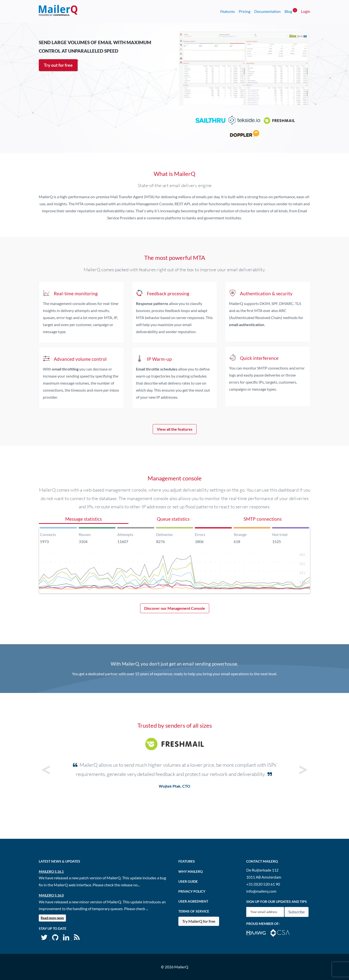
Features (228, 11)
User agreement (193, 901)
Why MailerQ (190, 871)
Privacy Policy (192, 891)
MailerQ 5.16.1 (51, 871)
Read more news (52, 918)
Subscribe (297, 912)
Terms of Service (194, 911)
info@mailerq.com (261, 891)
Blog (291, 11)
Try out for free (58, 65)
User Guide (188, 881)
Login (306, 11)
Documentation (267, 11)
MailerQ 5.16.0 (51, 895)
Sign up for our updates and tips (277, 902)
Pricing (245, 11)
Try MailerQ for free (199, 921)
